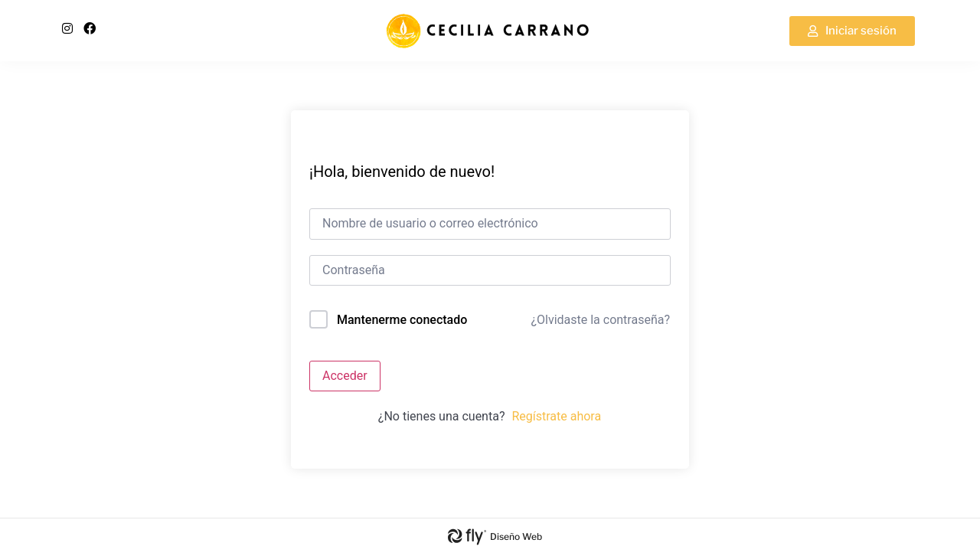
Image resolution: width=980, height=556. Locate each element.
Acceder (345, 376)
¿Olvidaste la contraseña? (600, 320)
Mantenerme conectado (402, 320)
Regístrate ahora (556, 416)
